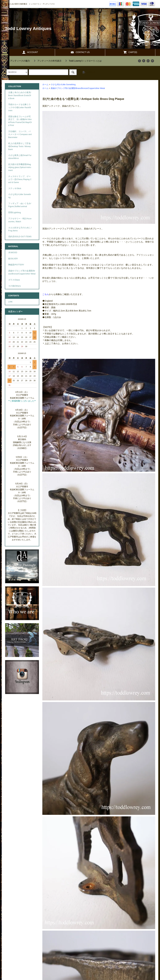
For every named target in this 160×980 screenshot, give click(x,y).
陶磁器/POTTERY (16, 265)
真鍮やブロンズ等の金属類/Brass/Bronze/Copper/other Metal (78, 88)
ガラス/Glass (14, 280)
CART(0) (130, 52)
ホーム (45, 85)
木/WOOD (13, 253)
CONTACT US (80, 52)
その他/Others (15, 286)
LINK (10, 302)
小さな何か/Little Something (63, 85)
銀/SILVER (13, 259)
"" (18, 61)
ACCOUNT (30, 52)
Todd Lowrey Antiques (28, 29)
